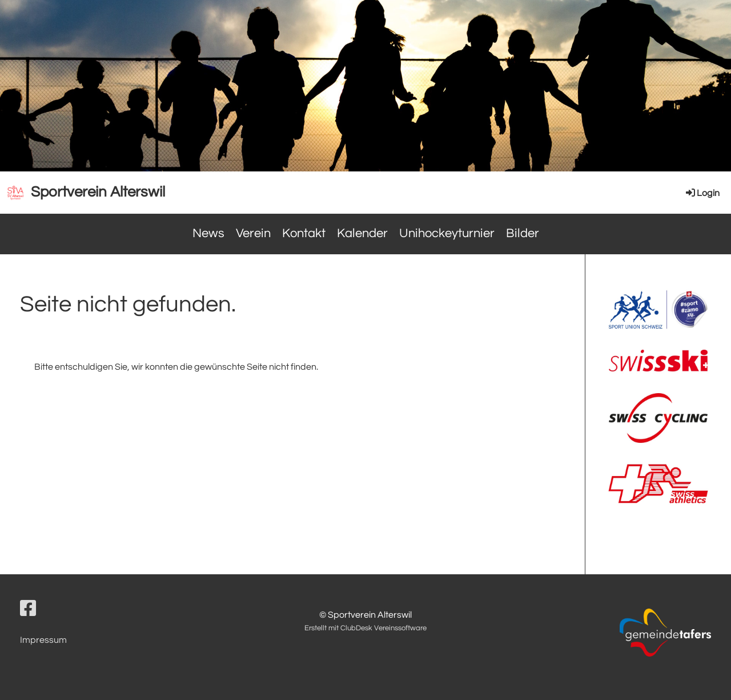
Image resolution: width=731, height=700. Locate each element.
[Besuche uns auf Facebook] (28, 609)
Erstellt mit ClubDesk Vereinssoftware (365, 628)
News (208, 233)
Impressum (43, 640)
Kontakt (304, 233)
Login (702, 193)
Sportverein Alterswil (98, 192)
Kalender (362, 233)
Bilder (523, 233)
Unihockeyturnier (447, 233)
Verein (253, 233)
